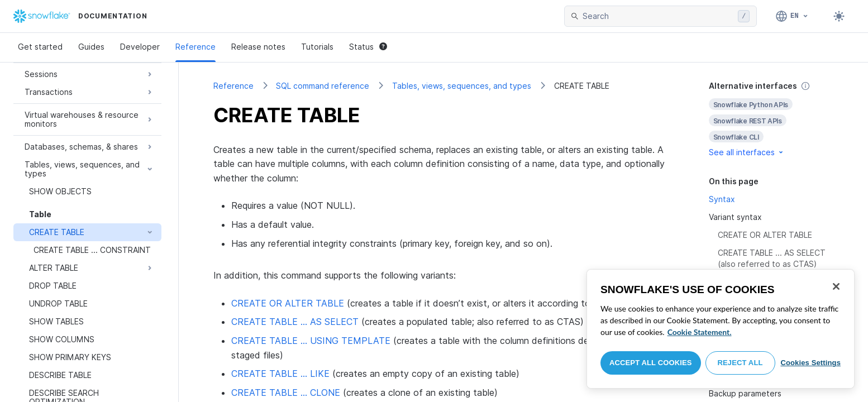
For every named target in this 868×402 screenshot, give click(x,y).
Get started (40, 47)
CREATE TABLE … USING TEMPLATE (311, 341)
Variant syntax (735, 217)
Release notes (258, 47)
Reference (195, 47)
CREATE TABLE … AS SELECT (295, 322)
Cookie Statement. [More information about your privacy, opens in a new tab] (700, 332)
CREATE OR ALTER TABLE (288, 303)
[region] (721, 329)
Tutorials (317, 47)
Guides (91, 47)
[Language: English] (792, 16)
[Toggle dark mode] (839, 16)
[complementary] (771, 119)
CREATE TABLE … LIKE (280, 374)
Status (368, 47)
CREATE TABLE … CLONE (286, 393)
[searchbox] (658, 16)
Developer (140, 47)
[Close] (836, 286)
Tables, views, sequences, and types (462, 86)
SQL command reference (323, 86)
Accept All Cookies (651, 363)
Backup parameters (745, 393)
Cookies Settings (810, 363)
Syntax (722, 199)
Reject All (740, 363)
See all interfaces (747, 152)
